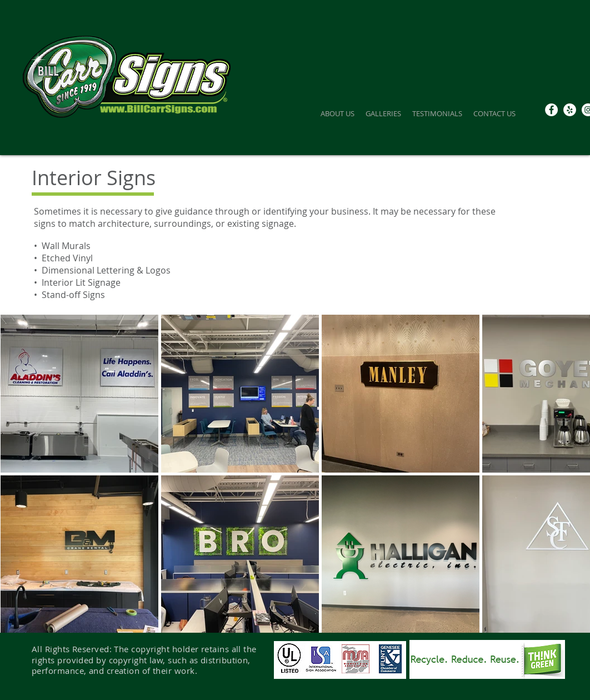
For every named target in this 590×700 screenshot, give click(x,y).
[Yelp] (570, 110)
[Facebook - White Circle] (551, 110)
